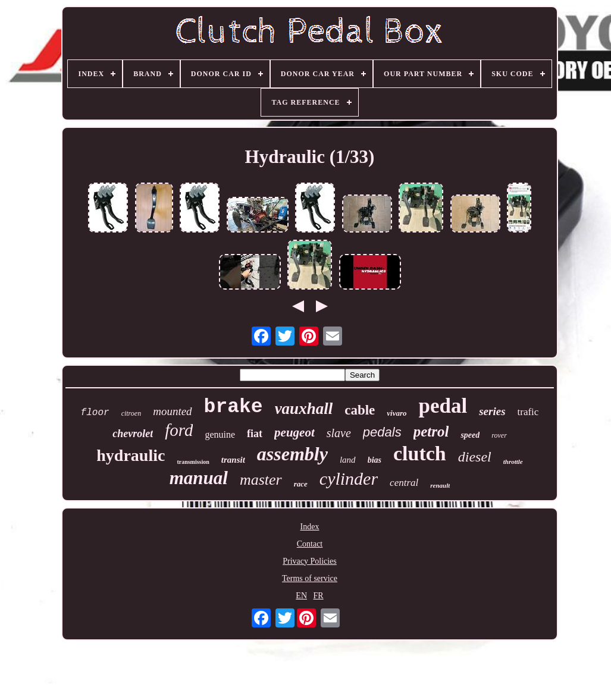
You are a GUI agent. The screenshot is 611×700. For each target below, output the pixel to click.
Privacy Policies (310, 561)
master (261, 480)
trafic (528, 412)
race (301, 484)
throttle (513, 462)
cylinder (349, 478)
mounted (172, 411)
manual (199, 478)
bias (375, 460)
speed (470, 435)
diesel (475, 457)
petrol (431, 431)
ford (179, 430)
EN (301, 596)
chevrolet (133, 434)
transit (233, 460)
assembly (292, 454)
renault (440, 485)
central (404, 483)
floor (95, 413)
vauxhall (304, 409)
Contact (310, 544)
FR (319, 596)
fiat (255, 434)
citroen (131, 413)
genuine (220, 434)
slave (339, 433)
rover (499, 435)
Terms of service (310, 578)
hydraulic (131, 455)
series (492, 411)
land (348, 460)
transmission (193, 462)
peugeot (294, 432)
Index (310, 527)
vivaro (397, 413)
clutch (420, 453)
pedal (443, 406)
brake (234, 407)
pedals (382, 432)
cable (360, 410)
